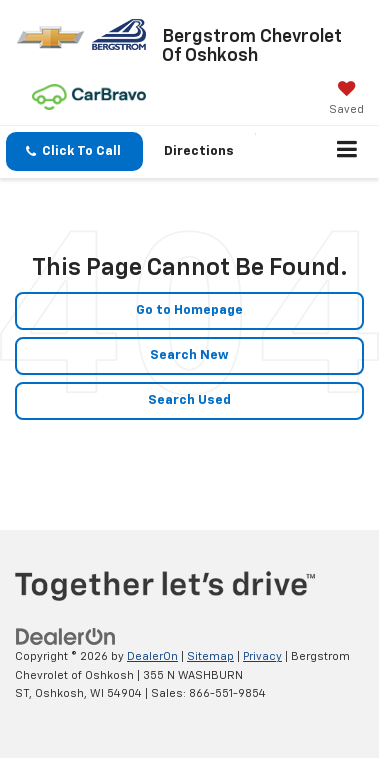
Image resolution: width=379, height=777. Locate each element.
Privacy (262, 656)
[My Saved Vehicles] (346, 100)
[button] (74, 151)
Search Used (189, 400)
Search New (189, 355)
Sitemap (210, 656)
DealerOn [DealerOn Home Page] (152, 656)
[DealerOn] (66, 637)
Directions (199, 151)
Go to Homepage (189, 310)
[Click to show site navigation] (347, 152)
